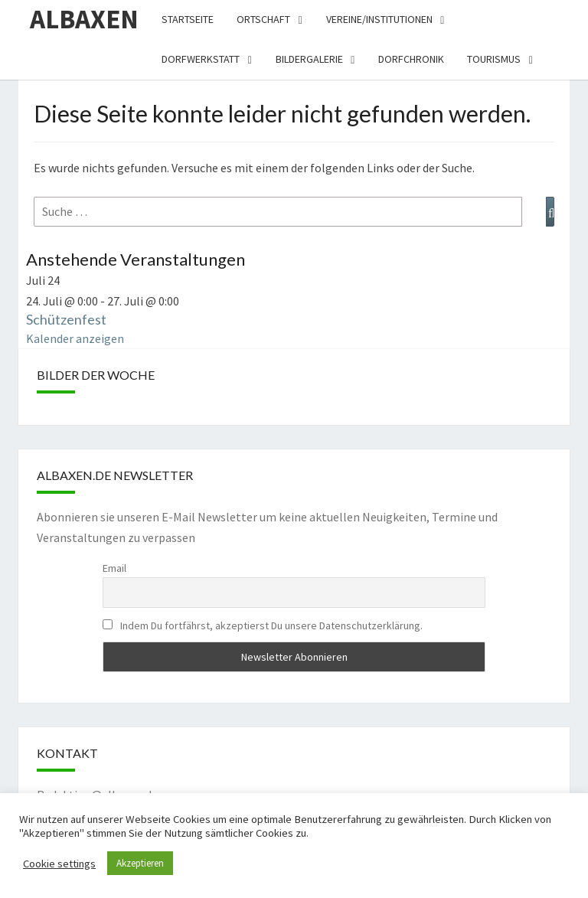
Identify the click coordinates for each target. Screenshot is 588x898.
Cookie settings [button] (59, 864)
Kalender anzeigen (75, 338)
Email (114, 568)
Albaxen (84, 19)
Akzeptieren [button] (140, 863)
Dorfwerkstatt (201, 59)
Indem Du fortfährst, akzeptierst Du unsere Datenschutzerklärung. (263, 625)
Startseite (188, 19)
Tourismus (494, 59)
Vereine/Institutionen (379, 19)
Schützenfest (66, 319)
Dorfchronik (411, 59)
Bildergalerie (309, 59)
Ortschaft (263, 19)
